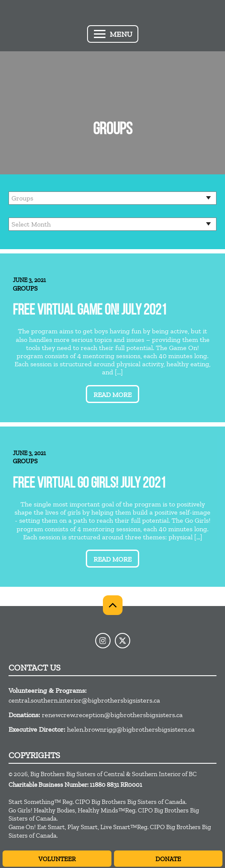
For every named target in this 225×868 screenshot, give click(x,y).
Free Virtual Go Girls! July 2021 (89, 484)
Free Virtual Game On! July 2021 (90, 311)
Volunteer (57, 859)
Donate (168, 859)
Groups (25, 288)
